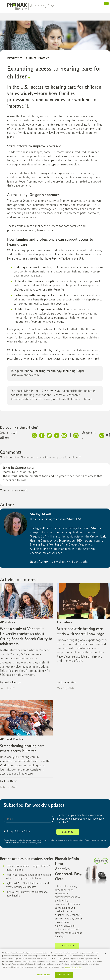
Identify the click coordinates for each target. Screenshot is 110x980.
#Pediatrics (15, 58)
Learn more (67, 946)
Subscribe (68, 832)
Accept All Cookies (64, 976)
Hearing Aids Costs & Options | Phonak (67, 400)
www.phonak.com (28, 375)
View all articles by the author (71, 562)
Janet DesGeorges (15, 468)
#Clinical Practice (37, 58)
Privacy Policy (22, 832)
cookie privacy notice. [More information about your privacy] (73, 968)
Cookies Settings (44, 976)
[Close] (105, 955)
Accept (9, 832)
